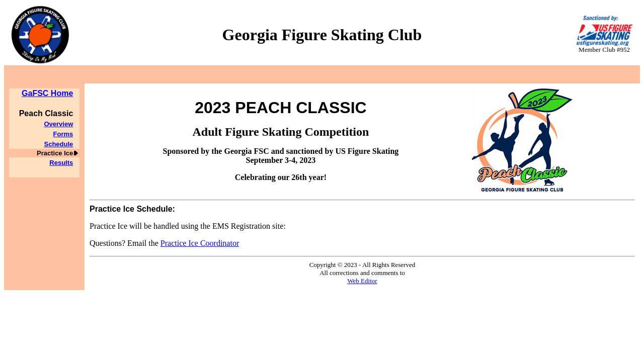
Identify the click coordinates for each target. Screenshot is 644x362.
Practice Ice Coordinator (200, 243)
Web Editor (362, 281)
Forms (63, 134)
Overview (58, 124)
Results (61, 163)
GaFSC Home (47, 93)
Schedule (58, 144)
